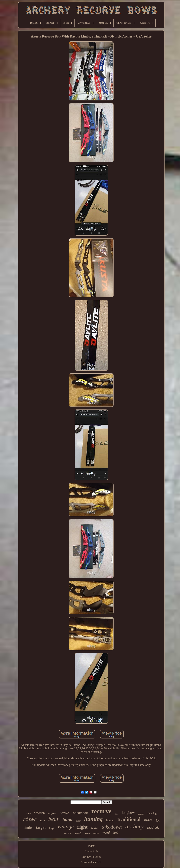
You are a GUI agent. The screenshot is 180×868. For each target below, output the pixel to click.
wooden (40, 813)
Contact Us (91, 851)
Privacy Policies (91, 857)
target (41, 827)
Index (91, 846)
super (78, 821)
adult (28, 813)
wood (106, 833)
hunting (93, 819)
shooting (152, 813)
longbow (128, 813)
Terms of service (91, 862)
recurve (101, 811)
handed (95, 828)
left (158, 821)
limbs (28, 827)
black (148, 820)
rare (42, 820)
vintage (66, 827)
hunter (110, 820)
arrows (65, 813)
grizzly (78, 833)
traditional (129, 819)
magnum (52, 813)
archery (134, 826)
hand (67, 819)
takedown (112, 827)
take (117, 814)
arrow (96, 833)
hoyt (52, 828)
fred (116, 833)
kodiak (153, 827)
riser (30, 820)
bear (54, 819)
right (82, 827)
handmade (80, 813)
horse (87, 833)
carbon (68, 833)
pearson (141, 814)
